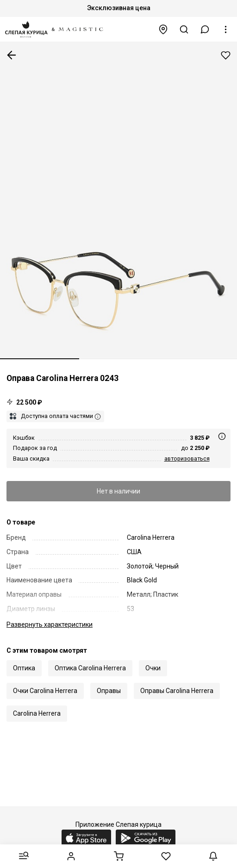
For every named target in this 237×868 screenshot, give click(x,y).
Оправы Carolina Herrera (177, 691)
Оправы (109, 691)
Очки (153, 668)
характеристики (50, 624)
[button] (205, 29)
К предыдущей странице (12, 55)
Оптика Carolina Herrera (90, 668)
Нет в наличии (118, 491)
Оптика (24, 668)
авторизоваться (187, 459)
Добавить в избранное (226, 55)
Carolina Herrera (37, 713)
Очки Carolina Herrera (45, 691)
